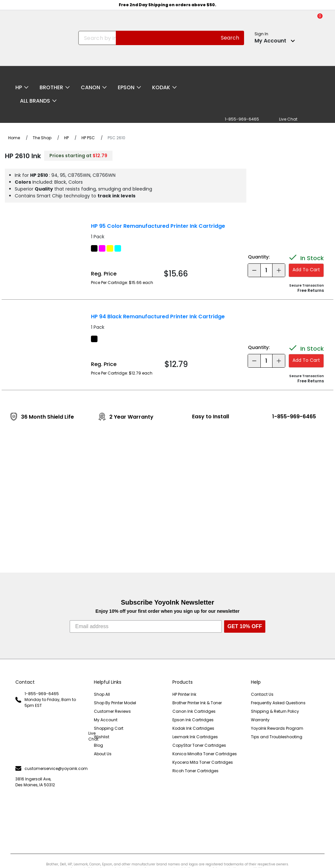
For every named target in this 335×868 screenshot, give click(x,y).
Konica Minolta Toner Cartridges (205, 754)
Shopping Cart (109, 728)
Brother (51, 87)
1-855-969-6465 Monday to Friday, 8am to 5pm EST (46, 700)
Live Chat (50, 736)
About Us (103, 754)
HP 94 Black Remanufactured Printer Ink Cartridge (158, 317)
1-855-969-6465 (294, 417)
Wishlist (102, 737)
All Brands (35, 101)
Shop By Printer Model (115, 703)
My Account (106, 720)
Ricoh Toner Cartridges (195, 771)
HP (19, 87)
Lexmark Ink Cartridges (195, 737)
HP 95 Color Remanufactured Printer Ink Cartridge (158, 226)
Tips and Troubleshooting (277, 737)
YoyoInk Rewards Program (277, 728)
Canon (90, 87)
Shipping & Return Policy (275, 711)
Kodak (161, 87)
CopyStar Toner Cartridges (199, 745)
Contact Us (262, 694)
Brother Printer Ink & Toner (197, 703)
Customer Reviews (112, 711)
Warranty (260, 720)
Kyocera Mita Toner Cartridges (203, 762)
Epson (126, 87)
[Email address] (146, 626)
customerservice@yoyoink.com (50, 768)
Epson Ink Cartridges (193, 720)
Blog (98, 745)
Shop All (102, 694)
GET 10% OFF (245, 626)
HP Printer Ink (184, 694)
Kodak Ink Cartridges (193, 728)
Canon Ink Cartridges (194, 711)
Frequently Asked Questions (278, 703)
